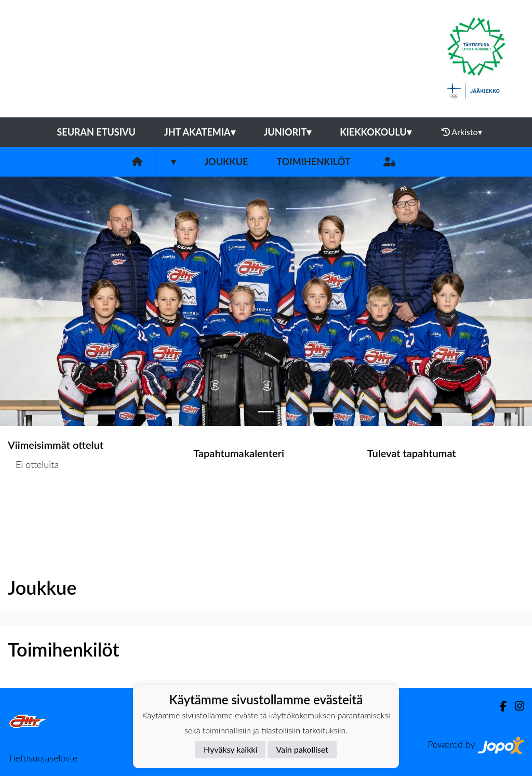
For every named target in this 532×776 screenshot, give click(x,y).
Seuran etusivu (96, 132)
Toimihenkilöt (313, 162)
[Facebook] (499, 706)
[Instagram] (515, 706)
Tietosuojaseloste (43, 758)
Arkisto (462, 132)
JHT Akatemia (200, 132)
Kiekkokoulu (376, 132)
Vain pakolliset (302, 749)
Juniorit (288, 132)
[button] (40, 301)
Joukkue (226, 162)
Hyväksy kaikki (230, 749)
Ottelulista (34, 504)
